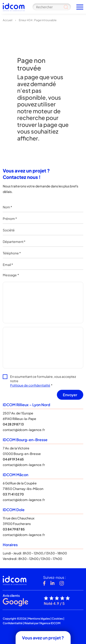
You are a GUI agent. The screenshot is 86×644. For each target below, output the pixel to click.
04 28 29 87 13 (13, 424)
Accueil (8, 20)
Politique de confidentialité (30, 385)
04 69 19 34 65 (13, 459)
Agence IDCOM (50, 623)
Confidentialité (13, 623)
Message (11, 275)
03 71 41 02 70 (13, 494)
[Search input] (52, 7)
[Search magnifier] (66, 7)
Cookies (57, 619)
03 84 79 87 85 (14, 529)
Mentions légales (39, 619)
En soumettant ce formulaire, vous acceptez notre (43, 381)
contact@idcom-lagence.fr (24, 430)
